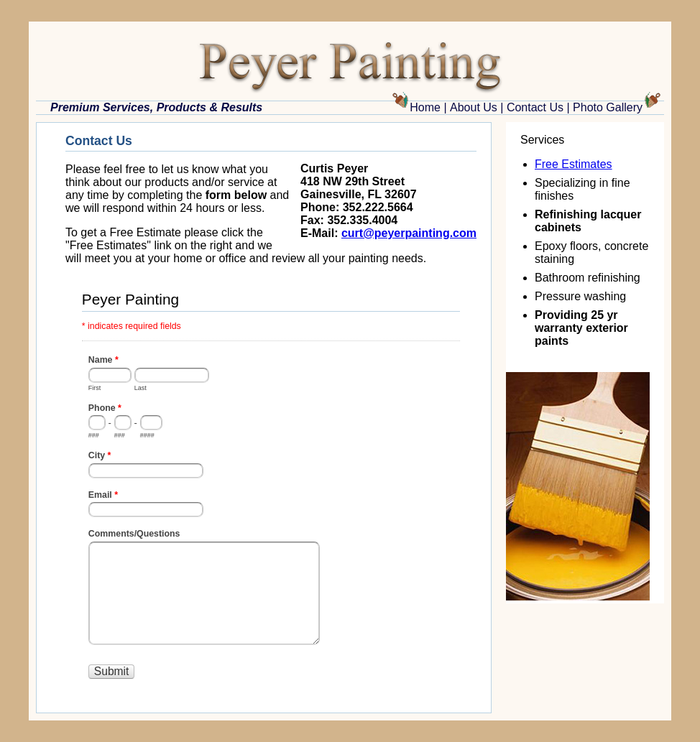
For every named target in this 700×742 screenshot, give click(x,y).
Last (141, 388)
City (100, 457)
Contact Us (535, 107)
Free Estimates (574, 164)
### (94, 435)
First (95, 388)
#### (147, 435)
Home (425, 107)
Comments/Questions (134, 534)
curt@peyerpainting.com (409, 233)
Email (103, 496)
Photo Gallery (608, 107)
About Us (474, 107)
